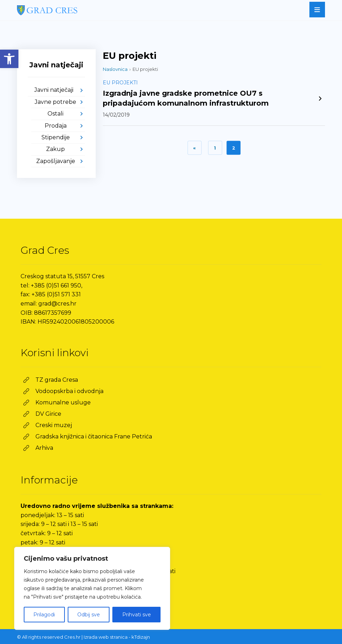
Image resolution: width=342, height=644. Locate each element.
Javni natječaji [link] (54, 90)
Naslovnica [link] (115, 69)
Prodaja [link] (56, 126)
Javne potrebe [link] (55, 102)
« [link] (194, 148)
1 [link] (215, 148)
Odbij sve (89, 615)
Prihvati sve (137, 615)
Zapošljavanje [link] (56, 161)
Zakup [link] (55, 149)
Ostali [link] (55, 114)
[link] (9, 59)
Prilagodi (44, 615)
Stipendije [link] (56, 137)
